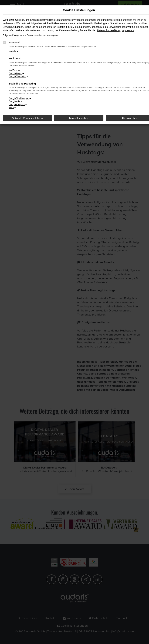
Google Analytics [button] (18, 105)
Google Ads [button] (16, 101)
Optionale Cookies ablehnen (27, 118)
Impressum (128, 30)
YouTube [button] (14, 70)
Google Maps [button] (17, 73)
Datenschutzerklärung (109, 30)
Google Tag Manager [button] (20, 98)
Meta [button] (13, 108)
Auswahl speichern (79, 118)
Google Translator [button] (19, 76)
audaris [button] (14, 51)
